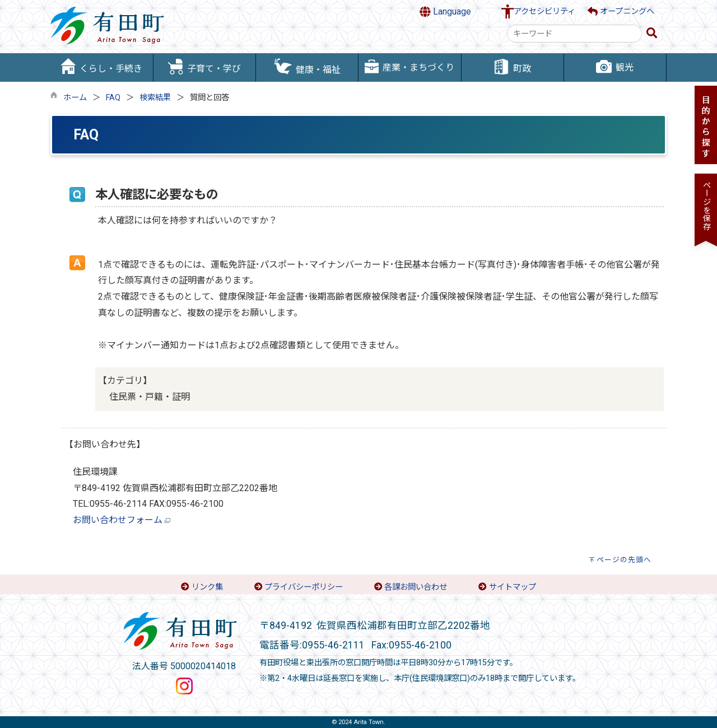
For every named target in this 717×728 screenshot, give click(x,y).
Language (445, 12)
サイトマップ (513, 587)
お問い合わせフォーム (118, 520)
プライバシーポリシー (304, 587)
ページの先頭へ (624, 560)
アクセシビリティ (544, 11)
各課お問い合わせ (416, 587)
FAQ (113, 98)
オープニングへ (621, 11)
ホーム (75, 98)
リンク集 (207, 587)
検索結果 (155, 98)
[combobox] (574, 34)
